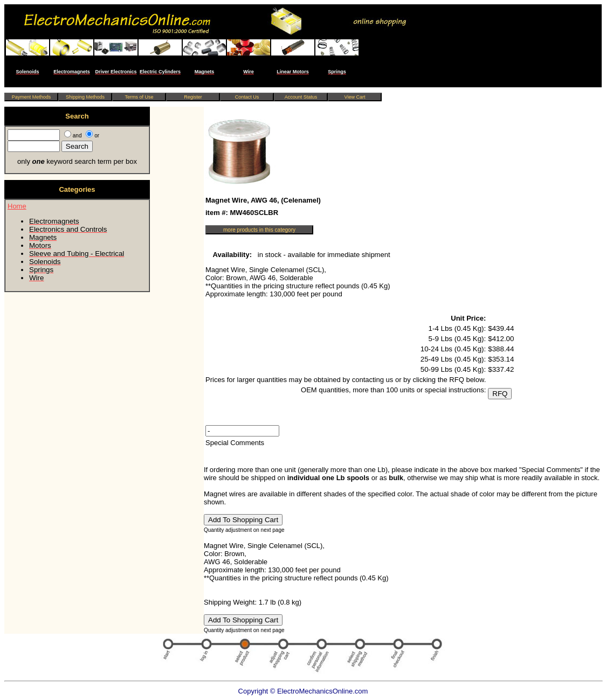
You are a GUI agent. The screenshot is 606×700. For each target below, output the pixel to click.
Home (17, 206)
